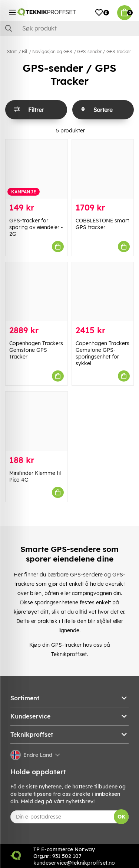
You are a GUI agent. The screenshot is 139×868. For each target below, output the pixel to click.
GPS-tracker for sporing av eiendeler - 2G (36, 227)
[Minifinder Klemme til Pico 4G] (37, 421)
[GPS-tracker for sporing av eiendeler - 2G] (37, 169)
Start (12, 52)
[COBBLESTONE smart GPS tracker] (103, 169)
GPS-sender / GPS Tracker (104, 52)
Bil (24, 52)
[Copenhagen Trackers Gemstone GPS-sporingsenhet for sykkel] (103, 292)
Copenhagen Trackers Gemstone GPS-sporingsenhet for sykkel (102, 353)
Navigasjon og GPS (52, 52)
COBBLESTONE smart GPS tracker (102, 224)
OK (121, 817)
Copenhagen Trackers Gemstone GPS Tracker (36, 350)
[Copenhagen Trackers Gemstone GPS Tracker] (37, 292)
